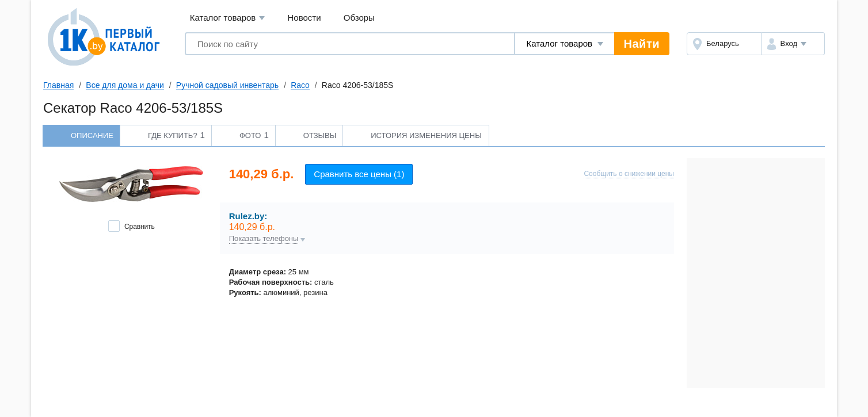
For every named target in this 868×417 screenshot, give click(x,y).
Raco (300, 85)
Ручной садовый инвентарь (227, 85)
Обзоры (359, 18)
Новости (304, 18)
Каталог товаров (228, 18)
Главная (58, 85)
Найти (642, 44)
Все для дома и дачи (125, 85)
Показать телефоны (264, 239)
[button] (793, 44)
